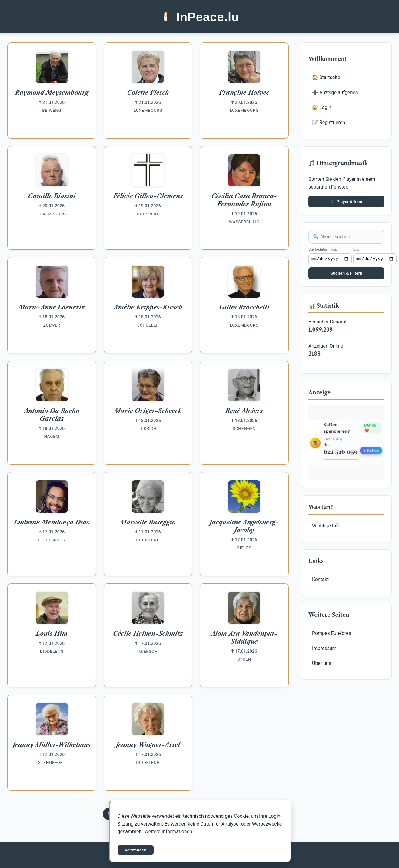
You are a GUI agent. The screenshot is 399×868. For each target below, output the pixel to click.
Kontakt (320, 580)
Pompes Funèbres (332, 634)
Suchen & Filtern (346, 274)
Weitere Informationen (168, 832)
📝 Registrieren (329, 122)
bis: (356, 249)
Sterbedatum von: (323, 249)
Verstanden (136, 850)
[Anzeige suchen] (346, 237)
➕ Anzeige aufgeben (335, 92)
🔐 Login (322, 107)
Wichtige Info (326, 527)
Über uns (322, 664)
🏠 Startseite (326, 77)
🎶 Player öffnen (346, 201)
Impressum (324, 649)
